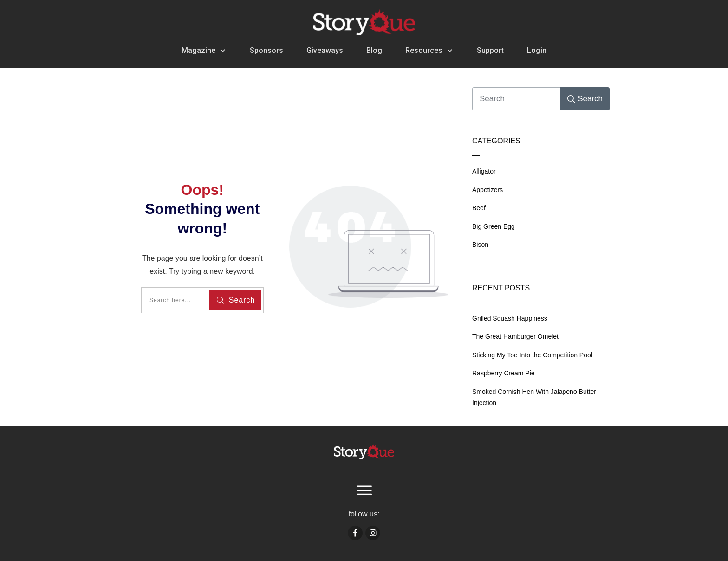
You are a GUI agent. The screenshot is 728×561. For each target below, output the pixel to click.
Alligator (484, 171)
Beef (479, 208)
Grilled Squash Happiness (510, 318)
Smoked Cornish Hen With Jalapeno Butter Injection (534, 397)
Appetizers (487, 190)
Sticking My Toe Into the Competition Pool (532, 355)
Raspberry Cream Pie (504, 373)
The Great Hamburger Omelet (515, 336)
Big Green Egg (494, 226)
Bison (480, 245)
